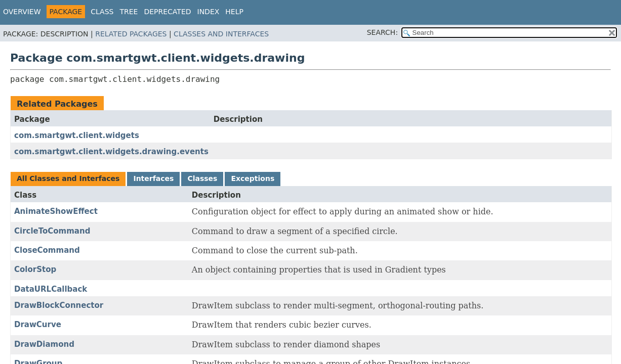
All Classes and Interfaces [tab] (68, 178)
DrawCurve (38, 325)
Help (234, 12)
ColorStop (35, 269)
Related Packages (131, 34)
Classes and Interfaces (221, 34)
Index (209, 12)
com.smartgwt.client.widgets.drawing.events (111, 152)
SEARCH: (382, 32)
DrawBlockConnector (59, 305)
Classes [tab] (202, 178)
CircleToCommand (52, 231)
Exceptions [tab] (253, 178)
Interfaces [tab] (153, 178)
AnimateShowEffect (56, 211)
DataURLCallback (51, 289)
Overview (22, 12)
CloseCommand (47, 250)
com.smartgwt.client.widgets (77, 135)
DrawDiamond (44, 344)
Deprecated (167, 12)
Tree (129, 12)
